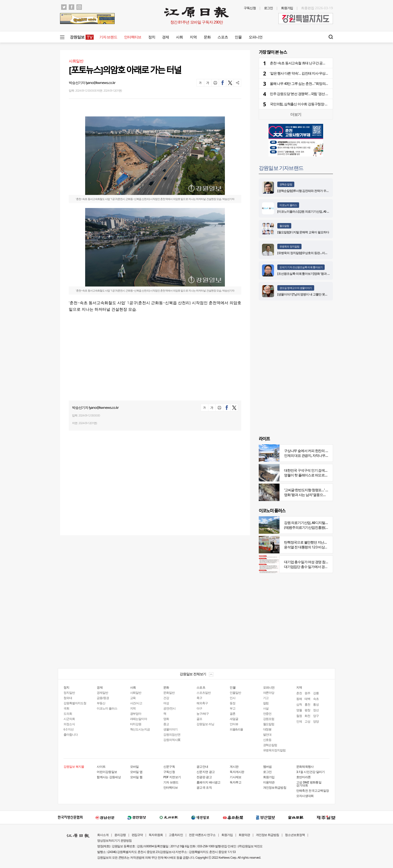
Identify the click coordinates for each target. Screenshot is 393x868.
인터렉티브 (133, 37)
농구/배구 (203, 714)
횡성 (316, 704)
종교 (166, 724)
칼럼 (266, 703)
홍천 (307, 704)
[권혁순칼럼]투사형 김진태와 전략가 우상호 (305, 191)
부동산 (101, 703)
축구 (199, 698)
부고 (233, 708)
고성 (307, 721)
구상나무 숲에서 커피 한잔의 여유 (308, 451)
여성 (166, 703)
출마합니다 (71, 734)
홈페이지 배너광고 (209, 782)
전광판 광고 (204, 777)
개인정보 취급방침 (268, 835)
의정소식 (69, 724)
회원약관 (244, 835)
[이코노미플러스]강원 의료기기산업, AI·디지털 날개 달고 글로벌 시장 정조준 (325, 211)
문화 (207, 37)
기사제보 (235, 777)
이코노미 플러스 (288, 205)
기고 (266, 698)
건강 (166, 698)
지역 (193, 37)
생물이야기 (170, 729)
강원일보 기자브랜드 (281, 168)
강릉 (316, 693)
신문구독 (169, 767)
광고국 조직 (204, 787)
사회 (179, 37)
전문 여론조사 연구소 (202, 835)
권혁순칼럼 (270, 745)
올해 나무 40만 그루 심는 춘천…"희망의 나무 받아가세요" (310, 84)
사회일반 (136, 693)
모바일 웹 (136, 777)
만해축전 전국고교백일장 (313, 790)
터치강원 (136, 724)
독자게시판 (237, 772)
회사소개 (103, 835)
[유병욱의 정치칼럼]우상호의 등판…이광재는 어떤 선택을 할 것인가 (319, 253)
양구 (316, 716)
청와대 (68, 698)
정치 (152, 37)
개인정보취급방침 (275, 787)
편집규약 (137, 835)
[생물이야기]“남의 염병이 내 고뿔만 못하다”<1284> (309, 294)
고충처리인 (176, 835)
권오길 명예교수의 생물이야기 (296, 288)
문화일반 (169, 693)
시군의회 (69, 719)
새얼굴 (234, 719)
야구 (199, 708)
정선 (316, 710)
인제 (299, 721)
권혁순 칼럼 (286, 184)
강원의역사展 (172, 740)
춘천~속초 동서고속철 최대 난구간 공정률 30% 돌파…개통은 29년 (316, 63)
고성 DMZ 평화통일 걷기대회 (309, 784)
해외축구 (202, 703)
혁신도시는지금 (140, 729)
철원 (299, 716)
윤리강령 (120, 835)
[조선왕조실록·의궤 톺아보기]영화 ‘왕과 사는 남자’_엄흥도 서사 (316, 274)
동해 (299, 699)
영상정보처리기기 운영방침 (114, 840)
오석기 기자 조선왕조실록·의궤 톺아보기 (301, 267)
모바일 (134, 767)
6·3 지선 (69, 729)
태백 (307, 699)
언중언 (267, 714)
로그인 (269, 8)
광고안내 (202, 767)
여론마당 (269, 693)
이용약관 (269, 782)
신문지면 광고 (206, 772)
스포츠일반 (204, 693)
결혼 (233, 714)
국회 (66, 708)
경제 (165, 37)
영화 (166, 719)
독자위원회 (156, 835)
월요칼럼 (284, 226)
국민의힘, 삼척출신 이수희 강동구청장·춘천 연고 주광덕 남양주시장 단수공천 (324, 104)
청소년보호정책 (295, 835)
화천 (307, 716)
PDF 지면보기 (172, 777)
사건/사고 (136, 703)
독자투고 (235, 782)
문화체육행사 (305, 767)
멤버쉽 (267, 767)
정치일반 (69, 693)
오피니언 (256, 37)
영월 (299, 710)
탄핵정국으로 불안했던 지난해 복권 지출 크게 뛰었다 (321, 542)
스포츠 (223, 37)
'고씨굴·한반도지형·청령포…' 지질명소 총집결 (316, 490)
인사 (233, 698)
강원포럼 (269, 719)
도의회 (68, 714)
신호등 (267, 740)
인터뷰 (234, 724)
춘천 (299, 693)
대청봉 (267, 729)
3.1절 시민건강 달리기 (311, 772)
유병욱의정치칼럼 (274, 750)
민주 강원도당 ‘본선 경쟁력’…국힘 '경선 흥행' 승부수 (306, 94)
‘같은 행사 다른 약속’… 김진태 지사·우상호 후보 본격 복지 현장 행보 (317, 73)
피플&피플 (236, 729)
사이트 (101, 767)
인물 (238, 37)
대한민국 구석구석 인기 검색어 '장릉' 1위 (313, 470)
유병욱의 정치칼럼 (289, 246)
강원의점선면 (172, 734)
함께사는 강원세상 (109, 777)
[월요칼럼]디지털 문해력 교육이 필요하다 (303, 232)
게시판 (234, 767)
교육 (133, 698)
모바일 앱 (136, 772)
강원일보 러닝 (205, 724)
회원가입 (287, 8)
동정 (233, 703)
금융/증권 (103, 698)
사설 (266, 708)
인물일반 (235, 693)
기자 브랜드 (108, 37)
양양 (316, 721)
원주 (307, 693)
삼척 (299, 704)
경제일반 (102, 693)
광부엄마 (136, 714)
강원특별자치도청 (75, 703)
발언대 (267, 734)
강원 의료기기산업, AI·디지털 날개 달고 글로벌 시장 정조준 (325, 523)
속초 (316, 699)
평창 (307, 710)
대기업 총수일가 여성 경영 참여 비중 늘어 (313, 562)
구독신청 (250, 8)
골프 (199, 719)
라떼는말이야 (139, 719)
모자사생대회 (305, 796)
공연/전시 (169, 708)
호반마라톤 (304, 777)
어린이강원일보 (107, 772)
